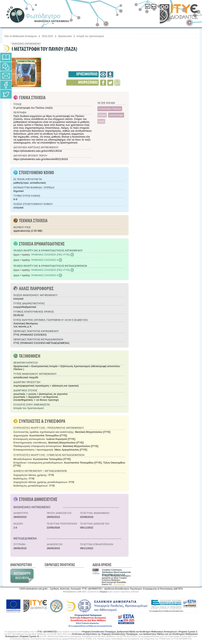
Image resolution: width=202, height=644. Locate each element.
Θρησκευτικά (65, 36)
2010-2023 (47, 36)
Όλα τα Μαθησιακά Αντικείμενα (21, 36)
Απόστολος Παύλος (110, 109)
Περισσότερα (119, 584)
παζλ (101, 121)
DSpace (103, 592)
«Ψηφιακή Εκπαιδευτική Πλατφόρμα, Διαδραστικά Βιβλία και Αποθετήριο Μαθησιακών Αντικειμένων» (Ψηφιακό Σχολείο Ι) (139, 632)
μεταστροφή (116, 115)
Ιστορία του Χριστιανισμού (90, 36)
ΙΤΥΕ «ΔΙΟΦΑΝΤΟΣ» (48, 632)
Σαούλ (102, 115)
